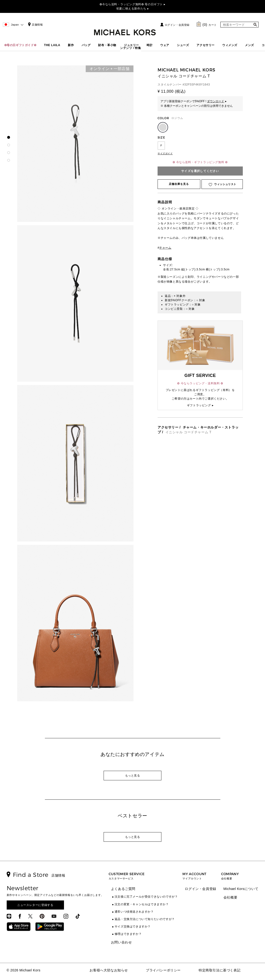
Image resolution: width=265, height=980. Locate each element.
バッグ (86, 45)
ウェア (165, 45)
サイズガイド (165, 153)
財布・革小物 (107, 45)
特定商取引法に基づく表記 (220, 970)
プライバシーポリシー (163, 970)
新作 (71, 45)
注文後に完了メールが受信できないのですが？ (146, 897)
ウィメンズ (230, 45)
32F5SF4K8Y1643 (197, 85)
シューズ (183, 45)
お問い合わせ (122, 942)
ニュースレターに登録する (35, 905)
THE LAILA (52, 45)
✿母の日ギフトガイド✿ (20, 45)
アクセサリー (206, 45)
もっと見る (133, 776)
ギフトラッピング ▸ (200, 405)
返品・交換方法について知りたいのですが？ (145, 919)
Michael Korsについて (241, 889)
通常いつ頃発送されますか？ (134, 912)
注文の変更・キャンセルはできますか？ (142, 904)
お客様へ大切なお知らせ (109, 970)
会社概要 (230, 897)
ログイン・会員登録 (177, 25)
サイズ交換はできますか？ (133, 926)
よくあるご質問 (123, 889)
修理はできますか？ (128, 934)
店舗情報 (35, 25)
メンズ (249, 45)
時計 (150, 45)
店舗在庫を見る (179, 184)
